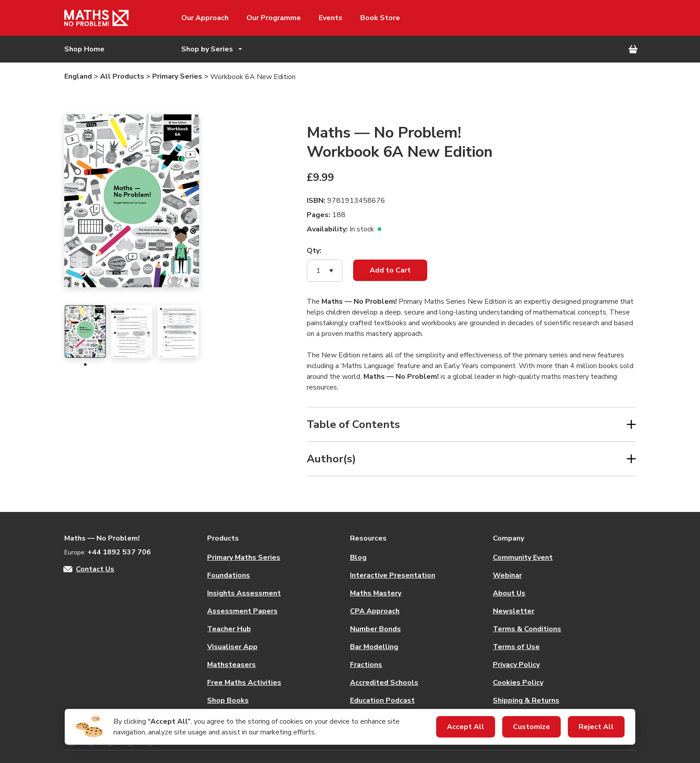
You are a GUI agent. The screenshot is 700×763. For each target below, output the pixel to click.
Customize (531, 727)
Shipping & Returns (526, 700)
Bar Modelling (374, 647)
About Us (509, 593)
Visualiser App (232, 647)
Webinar (507, 575)
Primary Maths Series (244, 558)
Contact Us (95, 569)
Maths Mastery (376, 593)
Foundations (229, 575)
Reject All (596, 727)
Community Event (523, 558)
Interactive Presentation (393, 575)
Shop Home (84, 49)
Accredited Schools (384, 683)
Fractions (366, 665)
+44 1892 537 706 (119, 552)
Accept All (466, 727)
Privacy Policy (516, 665)
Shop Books (228, 700)
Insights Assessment (244, 593)
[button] (325, 271)
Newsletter (514, 611)
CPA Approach (375, 611)
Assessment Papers (242, 611)
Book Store (380, 18)
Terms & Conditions (527, 629)
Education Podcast (382, 700)
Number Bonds (375, 629)
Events (331, 18)
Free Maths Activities (244, 683)
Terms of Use (516, 647)
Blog (358, 558)
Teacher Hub (229, 629)
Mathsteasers (231, 665)
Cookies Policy (518, 683)
